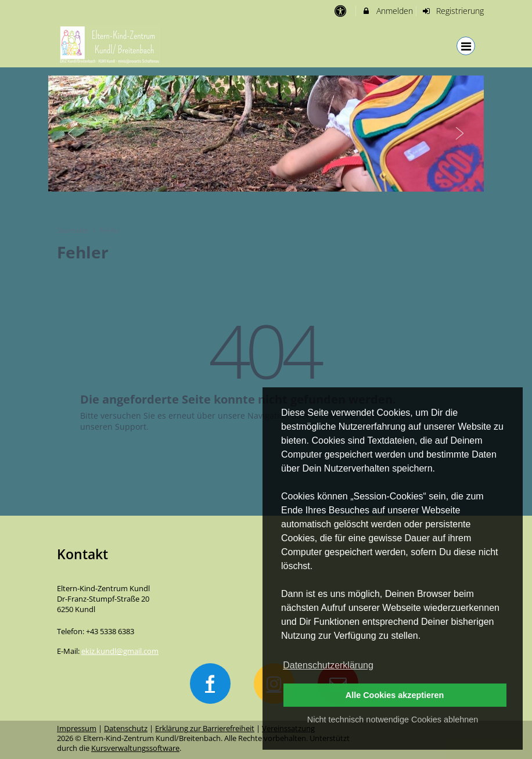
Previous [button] (72, 134)
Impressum (77, 729)
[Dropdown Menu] (466, 46)
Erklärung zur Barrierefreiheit (205, 729)
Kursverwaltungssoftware (135, 748)
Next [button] (460, 134)
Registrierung (453, 11)
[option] (266, 134)
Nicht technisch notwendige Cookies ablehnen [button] (393, 720)
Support (131, 427)
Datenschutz (126, 729)
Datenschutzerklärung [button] (328, 665)
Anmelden (387, 11)
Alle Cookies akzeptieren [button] (395, 695)
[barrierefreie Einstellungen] (341, 11)
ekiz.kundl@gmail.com (120, 651)
